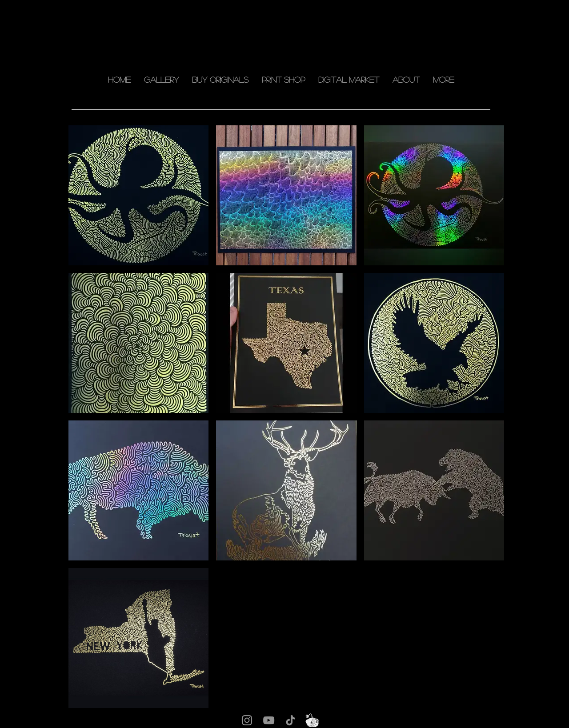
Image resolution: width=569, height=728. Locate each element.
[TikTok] (291, 720)
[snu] (312, 720)
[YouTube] (269, 720)
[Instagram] (247, 720)
